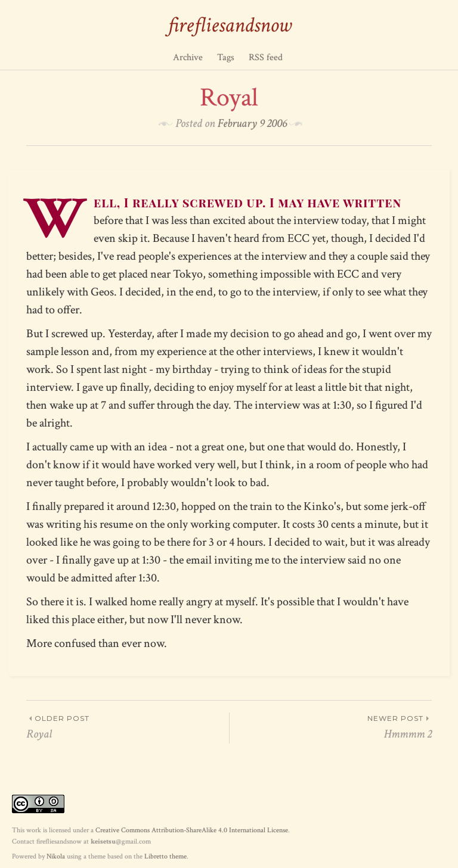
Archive (188, 57)
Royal (128, 727)
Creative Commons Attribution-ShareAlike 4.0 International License (192, 830)
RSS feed (266, 57)
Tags (226, 57)
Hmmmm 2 (331, 727)
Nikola (56, 856)
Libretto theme (165, 856)
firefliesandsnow (229, 25)
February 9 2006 (252, 123)
